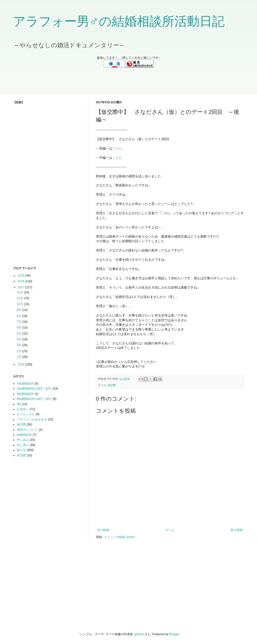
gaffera (139, 634)
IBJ (19, 404)
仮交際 (112, 385)
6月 (19, 328)
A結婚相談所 (25, 384)
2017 (22, 287)
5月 (19, 334)
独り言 (21, 450)
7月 (19, 322)
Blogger (174, 634)
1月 (19, 357)
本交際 (21, 455)
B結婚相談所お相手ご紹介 (34, 399)
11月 (20, 298)
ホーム (170, 530)
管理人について (27, 430)
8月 (19, 316)
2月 (19, 351)
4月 (19, 339)
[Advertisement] (128, 80)
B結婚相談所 (25, 394)
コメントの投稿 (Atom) (119, 537)
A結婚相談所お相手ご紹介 (34, 389)
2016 (22, 364)
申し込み (23, 440)
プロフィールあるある (32, 419)
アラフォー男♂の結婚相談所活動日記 (119, 21)
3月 (19, 345)
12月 (20, 292)
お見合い (23, 409)
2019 (22, 276)
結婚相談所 (24, 435)
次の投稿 (103, 530)
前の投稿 (237, 530)
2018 (22, 281)
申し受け (23, 445)
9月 (19, 310)
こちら (117, 148)
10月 (20, 304)
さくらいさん (26, 414)
